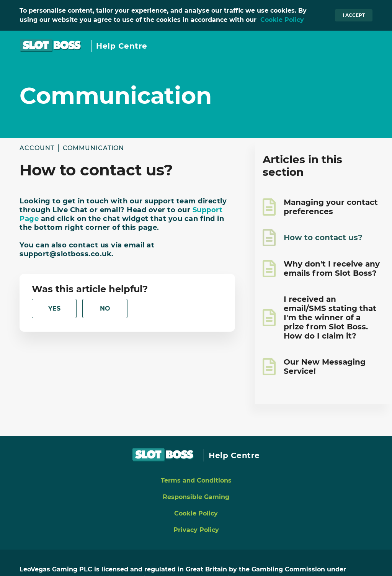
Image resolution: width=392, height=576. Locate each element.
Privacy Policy (196, 530)
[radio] (54, 308)
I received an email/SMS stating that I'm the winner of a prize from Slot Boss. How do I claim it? (330, 317)
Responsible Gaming (196, 497)
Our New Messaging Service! (325, 367)
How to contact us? (323, 237)
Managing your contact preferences (331, 207)
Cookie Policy (282, 20)
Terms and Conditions (196, 480)
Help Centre (122, 46)
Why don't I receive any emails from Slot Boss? (332, 268)
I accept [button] (354, 15)
